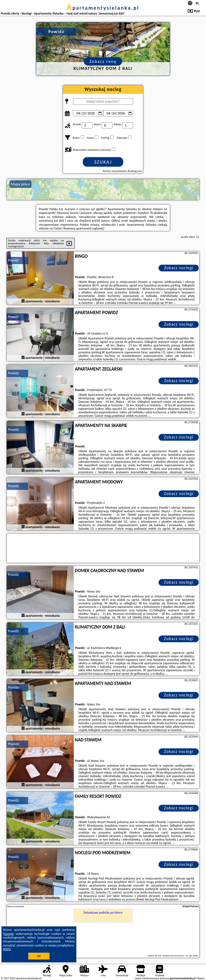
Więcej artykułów (16, 906)
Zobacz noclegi (179, 268)
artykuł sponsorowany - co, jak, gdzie (180, 955)
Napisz (201, 978)
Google (9, 934)
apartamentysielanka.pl (103, 8)
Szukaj (103, 162)
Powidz (13, 260)
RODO (7, 949)
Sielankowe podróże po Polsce (103, 913)
